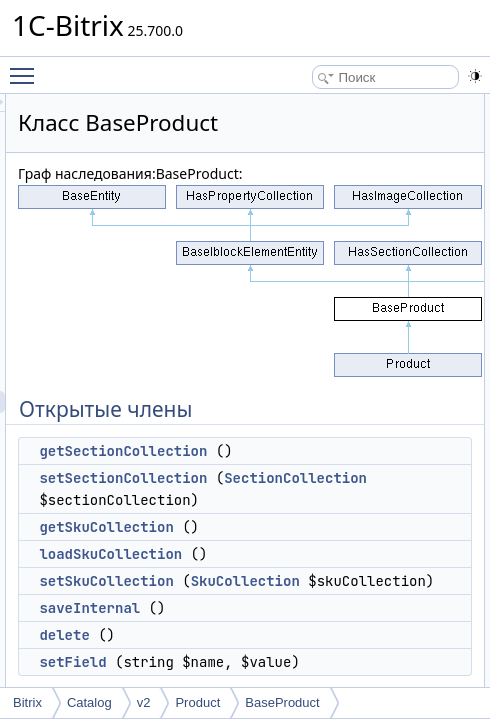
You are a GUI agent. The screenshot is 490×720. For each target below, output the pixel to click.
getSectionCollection (351, 451)
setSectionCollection (351, 478)
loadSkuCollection (338, 576)
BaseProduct (282, 702)
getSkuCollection (334, 549)
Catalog (89, 702)
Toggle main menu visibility (27, 67)
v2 (144, 702)
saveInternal (317, 674)
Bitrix (27, 702)
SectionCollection (347, 500)
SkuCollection (330, 625)
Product (197, 702)
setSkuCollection (334, 603)
